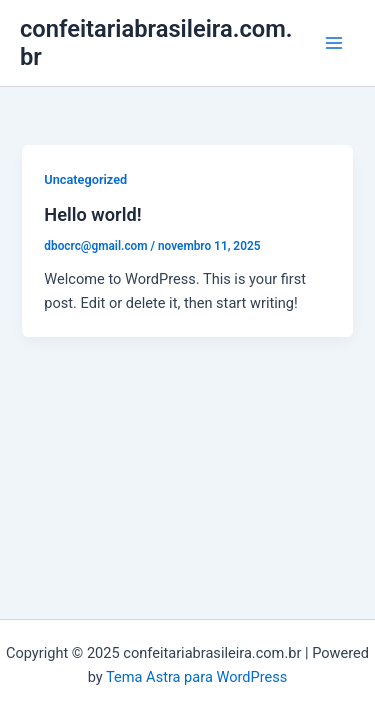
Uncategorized (85, 179)
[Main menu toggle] (334, 43)
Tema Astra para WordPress (196, 677)
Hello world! (92, 214)
